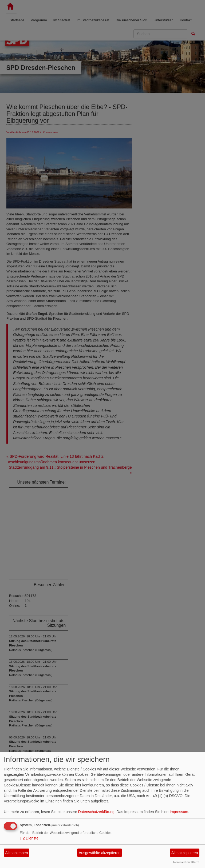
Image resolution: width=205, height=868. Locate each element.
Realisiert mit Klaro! (186, 862)
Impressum (179, 812)
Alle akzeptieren (185, 853)
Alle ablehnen (17, 853)
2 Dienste (29, 838)
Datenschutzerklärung (96, 812)
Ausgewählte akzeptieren (100, 853)
